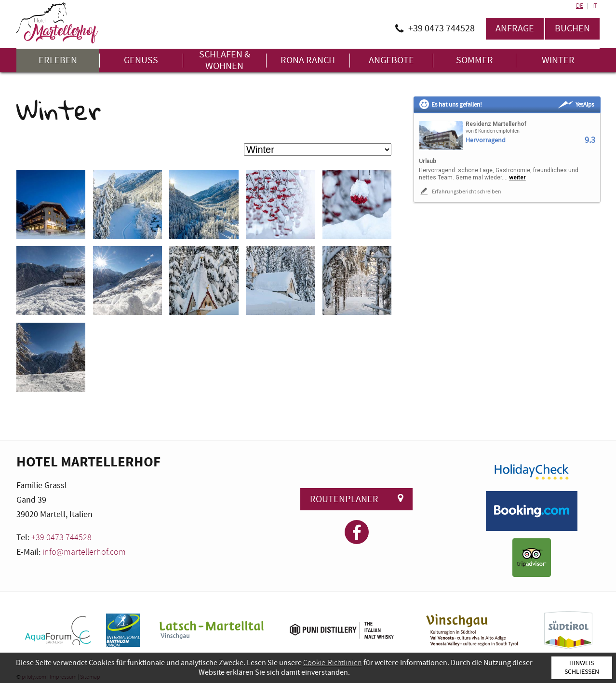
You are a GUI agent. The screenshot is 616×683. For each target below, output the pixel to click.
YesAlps (576, 105)
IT (595, 6)
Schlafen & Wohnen (225, 61)
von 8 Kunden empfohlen (493, 131)
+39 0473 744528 (61, 538)
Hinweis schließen (582, 667)
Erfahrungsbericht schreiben (460, 191)
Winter (558, 61)
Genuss (141, 61)
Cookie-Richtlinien (333, 663)
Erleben (58, 61)
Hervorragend (486, 141)
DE (580, 6)
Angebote (391, 61)
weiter (517, 178)
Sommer (475, 61)
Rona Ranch (308, 61)
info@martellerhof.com (84, 552)
